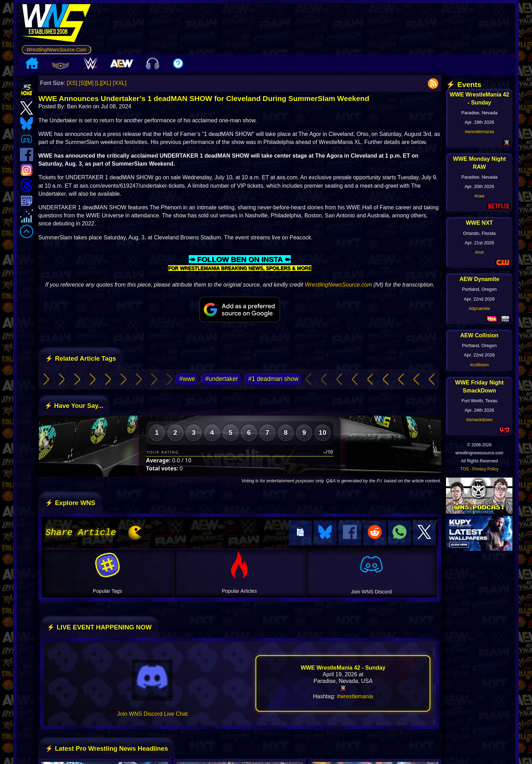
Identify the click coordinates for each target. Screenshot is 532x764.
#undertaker (222, 379)
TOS (465, 469)
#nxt (479, 252)
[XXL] (120, 83)
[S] (82, 83)
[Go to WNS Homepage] (56, 24)
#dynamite (479, 308)
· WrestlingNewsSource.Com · (56, 50)
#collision (479, 365)
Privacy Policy (485, 469)
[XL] (106, 83)
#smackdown (480, 420)
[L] (98, 83)
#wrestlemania (355, 695)
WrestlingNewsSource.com (338, 285)
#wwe (187, 379)
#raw (479, 196)
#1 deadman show (273, 379)
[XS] (72, 83)
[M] (89, 83)
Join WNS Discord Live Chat (152, 713)
